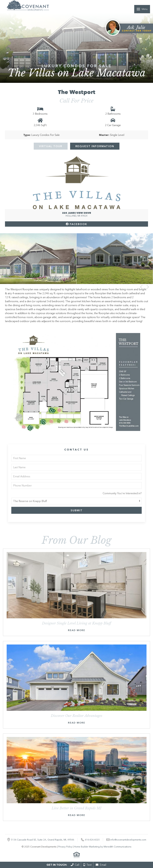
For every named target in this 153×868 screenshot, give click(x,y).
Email (101, 865)
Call (75, 865)
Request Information (95, 146)
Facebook (76, 224)
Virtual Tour (51, 146)
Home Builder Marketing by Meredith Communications (103, 847)
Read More (77, 630)
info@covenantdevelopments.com (128, 840)
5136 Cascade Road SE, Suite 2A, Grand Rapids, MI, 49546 (43, 840)
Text (87, 865)
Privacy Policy (65, 847)
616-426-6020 (92, 840)
